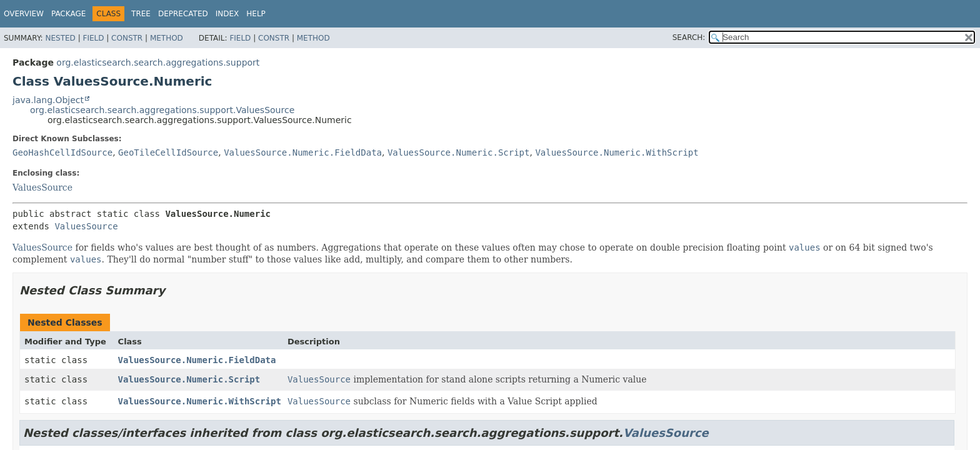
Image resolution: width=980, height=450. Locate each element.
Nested (60, 38)
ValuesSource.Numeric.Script (459, 152)
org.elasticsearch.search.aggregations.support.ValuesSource (162, 110)
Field (93, 38)
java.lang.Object (48, 100)
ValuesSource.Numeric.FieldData (303, 152)
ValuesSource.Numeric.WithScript (617, 152)
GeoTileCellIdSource (168, 152)
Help (256, 14)
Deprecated (183, 14)
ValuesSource (42, 187)
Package (68, 14)
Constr (127, 38)
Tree (141, 14)
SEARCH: (689, 37)
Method (167, 38)
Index (227, 14)
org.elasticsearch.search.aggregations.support (158, 62)
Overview (24, 14)
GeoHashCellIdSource (62, 152)
